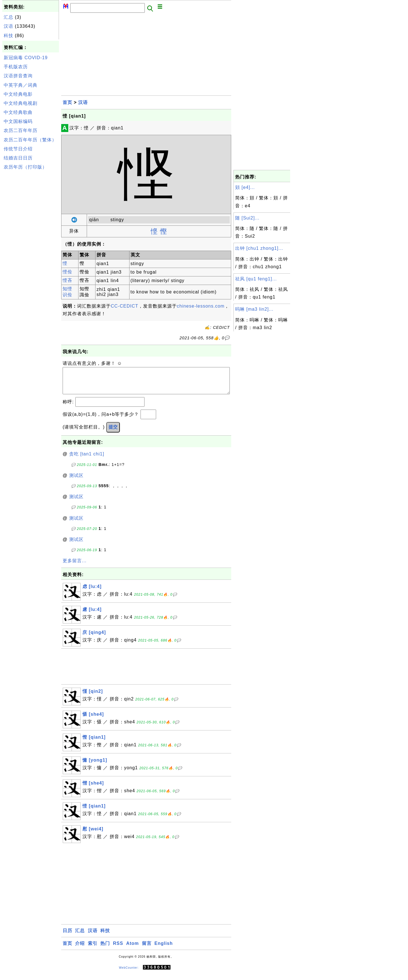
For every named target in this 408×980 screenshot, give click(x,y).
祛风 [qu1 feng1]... (256, 279)
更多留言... (75, 566)
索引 (93, 949)
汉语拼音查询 (18, 76)
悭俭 (67, 272)
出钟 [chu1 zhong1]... (259, 248)
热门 (105, 949)
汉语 (8, 26)
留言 (147, 949)
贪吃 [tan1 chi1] (87, 460)
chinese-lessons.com (201, 306)
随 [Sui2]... (247, 218)
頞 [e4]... (245, 187)
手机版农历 (16, 67)
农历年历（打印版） (25, 167)
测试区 (76, 481)
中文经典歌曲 (18, 112)
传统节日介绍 (18, 149)
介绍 (80, 949)
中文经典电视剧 (21, 103)
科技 (8, 36)
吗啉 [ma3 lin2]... (254, 309)
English (164, 949)
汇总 (8, 17)
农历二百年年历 (21, 130)
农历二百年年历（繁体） (30, 140)
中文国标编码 (18, 121)
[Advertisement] (31, 257)
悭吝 (67, 280)
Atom (132, 949)
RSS (118, 949)
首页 (67, 102)
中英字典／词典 (21, 85)
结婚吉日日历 (18, 158)
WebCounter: (129, 973)
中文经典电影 (18, 94)
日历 (67, 936)
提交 (113, 433)
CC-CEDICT (125, 306)
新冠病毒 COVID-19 (26, 58)
